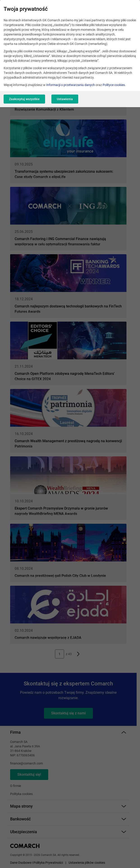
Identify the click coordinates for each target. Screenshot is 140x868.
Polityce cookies (114, 85)
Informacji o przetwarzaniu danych (71, 85)
